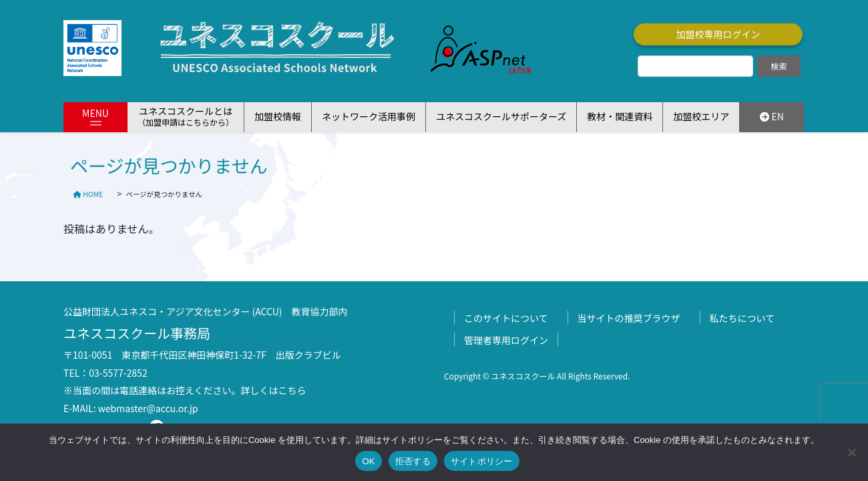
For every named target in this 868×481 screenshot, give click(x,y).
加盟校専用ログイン (718, 34)
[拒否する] (851, 452)
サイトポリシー (482, 461)
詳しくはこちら (274, 390)
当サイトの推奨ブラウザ (629, 318)
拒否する (413, 461)
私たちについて (742, 318)
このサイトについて (506, 318)
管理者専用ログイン (506, 340)
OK (368, 461)
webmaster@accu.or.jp (148, 408)
